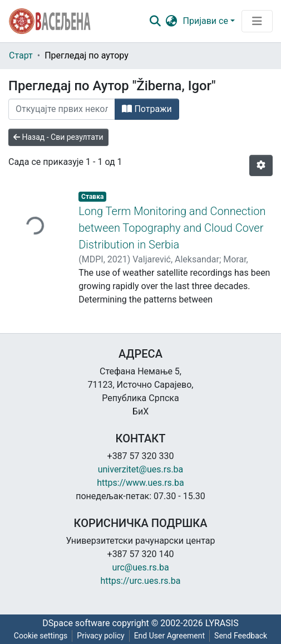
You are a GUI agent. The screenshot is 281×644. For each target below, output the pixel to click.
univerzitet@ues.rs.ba (141, 469)
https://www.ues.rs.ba (140, 483)
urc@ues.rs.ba (140, 567)
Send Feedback (241, 636)
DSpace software (76, 623)
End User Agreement (169, 636)
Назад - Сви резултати (58, 137)
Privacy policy (100, 636)
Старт (21, 55)
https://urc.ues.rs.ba (141, 581)
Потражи (147, 109)
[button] (172, 21)
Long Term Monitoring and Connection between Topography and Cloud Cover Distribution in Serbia (172, 228)
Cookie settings (41, 636)
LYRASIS (222, 623)
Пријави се (206, 21)
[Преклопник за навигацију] (257, 21)
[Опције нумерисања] (261, 165)
